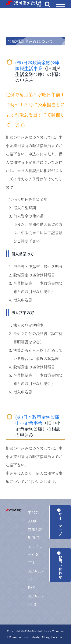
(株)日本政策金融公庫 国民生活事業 (37, 65)
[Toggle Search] (48, 4)
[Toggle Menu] (61, 4)
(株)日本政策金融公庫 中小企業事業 (37, 420)
